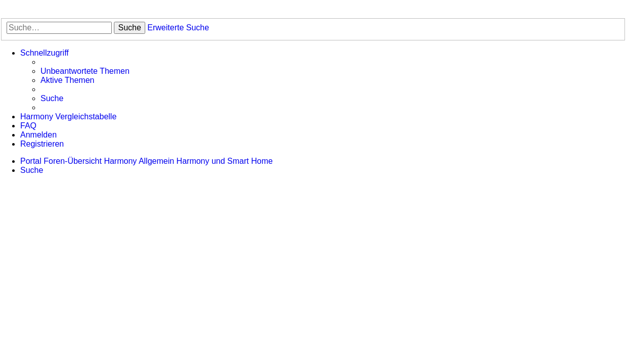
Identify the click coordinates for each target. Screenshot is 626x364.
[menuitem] (85, 71)
